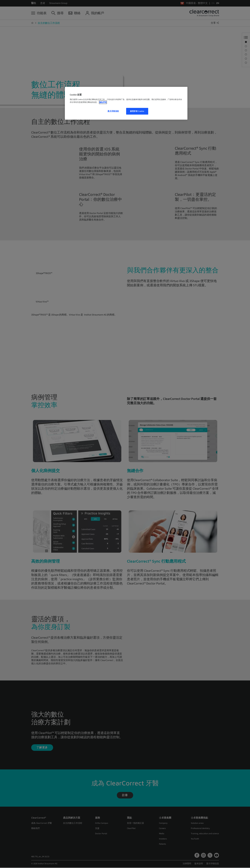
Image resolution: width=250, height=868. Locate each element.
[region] (126, 103)
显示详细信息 (113, 111)
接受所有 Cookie (137, 111)
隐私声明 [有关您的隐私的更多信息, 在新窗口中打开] (103, 102)
